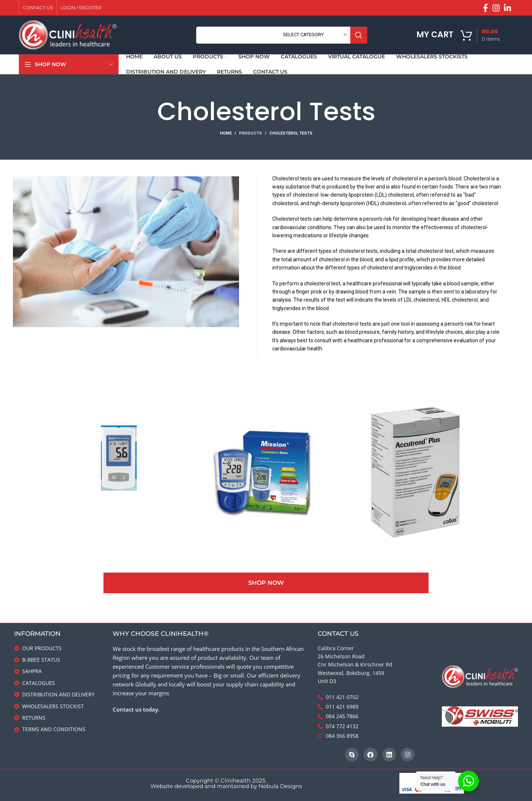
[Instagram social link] (496, 8)
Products (250, 133)
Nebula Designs (280, 786)
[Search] (282, 35)
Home (226, 133)
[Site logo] (68, 35)
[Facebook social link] (485, 8)
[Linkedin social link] (507, 8)
